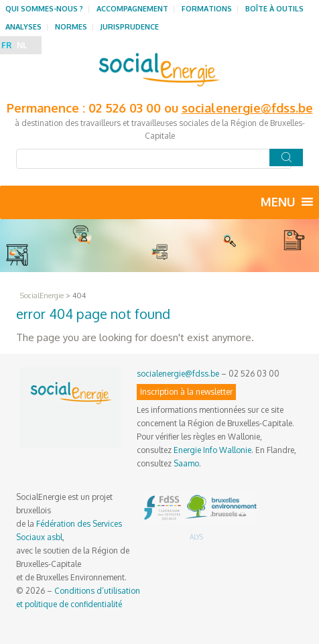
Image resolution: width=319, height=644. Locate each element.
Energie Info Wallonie (212, 450)
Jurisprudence (130, 27)
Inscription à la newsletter (186, 392)
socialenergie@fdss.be (247, 108)
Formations (207, 9)
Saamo (186, 463)
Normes (71, 27)
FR (6, 45)
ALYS (196, 537)
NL (22, 45)
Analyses (23, 27)
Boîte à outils (274, 9)
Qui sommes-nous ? (44, 9)
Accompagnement (132, 9)
